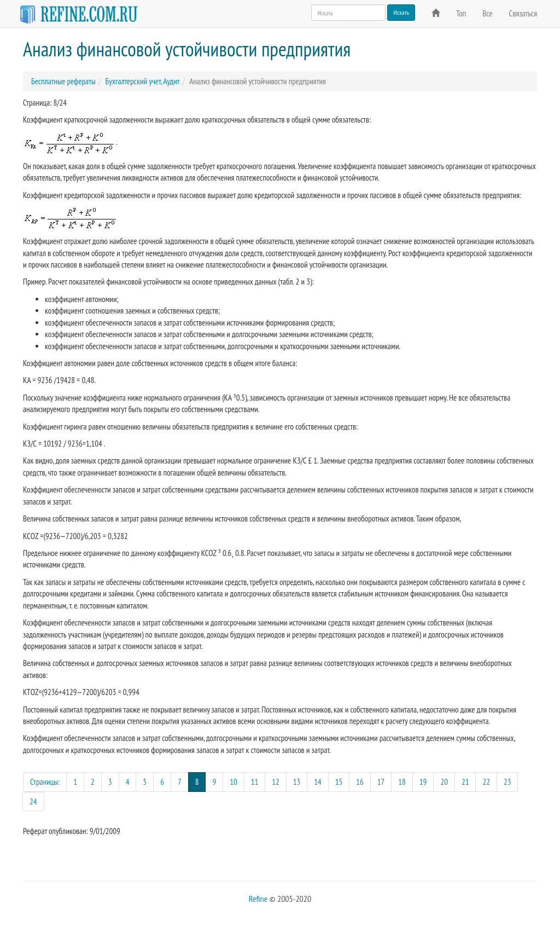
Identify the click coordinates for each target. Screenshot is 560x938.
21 (465, 782)
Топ (461, 13)
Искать (401, 12)
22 (486, 782)
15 (339, 782)
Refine (258, 899)
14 (318, 782)
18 (402, 782)
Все (487, 13)
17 (381, 782)
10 (234, 782)
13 (297, 782)
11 (255, 782)
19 (423, 782)
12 (276, 782)
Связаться (523, 13)
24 (33, 801)
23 (507, 782)
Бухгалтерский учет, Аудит (142, 81)
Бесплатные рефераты (63, 81)
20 (444, 782)
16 (360, 782)
